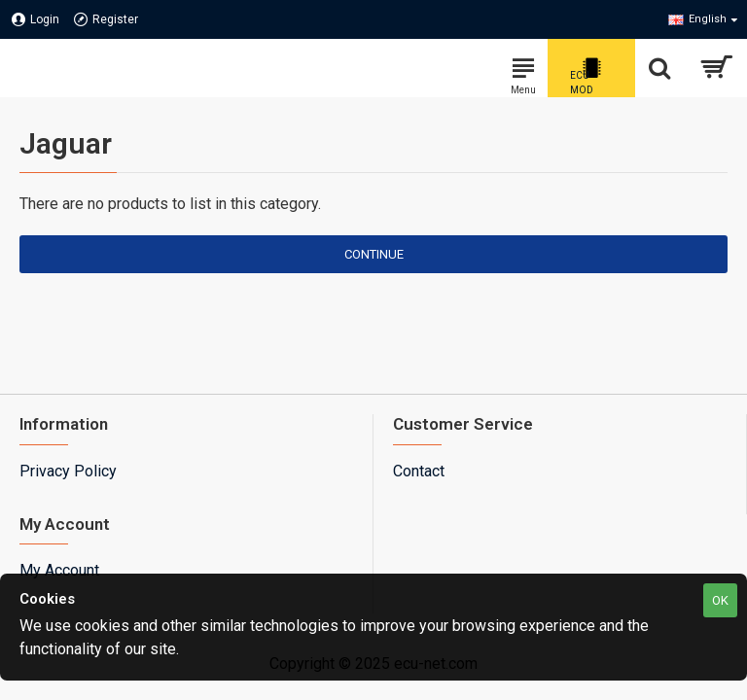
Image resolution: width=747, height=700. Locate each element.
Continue (374, 254)
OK (720, 600)
